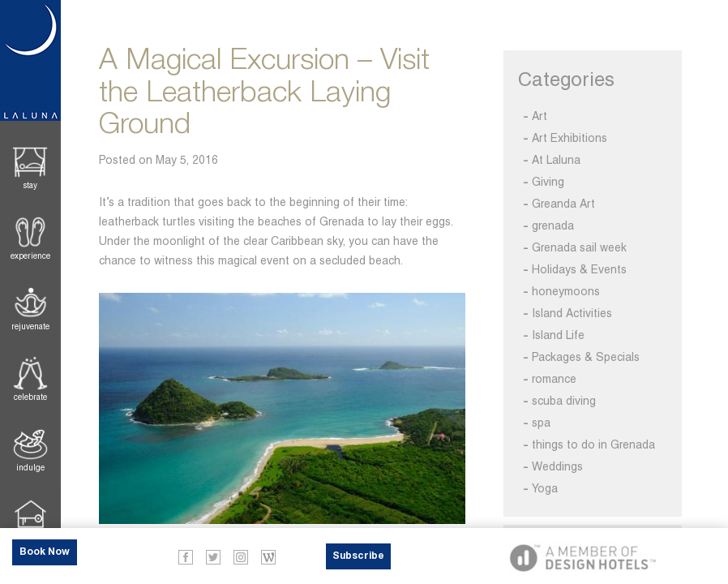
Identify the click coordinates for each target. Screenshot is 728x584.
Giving (548, 182)
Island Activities (572, 313)
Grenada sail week (579, 247)
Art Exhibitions (570, 138)
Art (540, 116)
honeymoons (566, 291)
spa (541, 423)
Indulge (30, 468)
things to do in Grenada (593, 444)
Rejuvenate (30, 326)
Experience (30, 256)
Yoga (545, 488)
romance (554, 379)
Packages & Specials (586, 357)
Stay (30, 185)
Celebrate (30, 397)
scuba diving (564, 401)
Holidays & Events (579, 269)
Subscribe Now (358, 560)
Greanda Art (563, 204)
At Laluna (556, 160)
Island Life (558, 335)
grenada (553, 225)
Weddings (557, 466)
